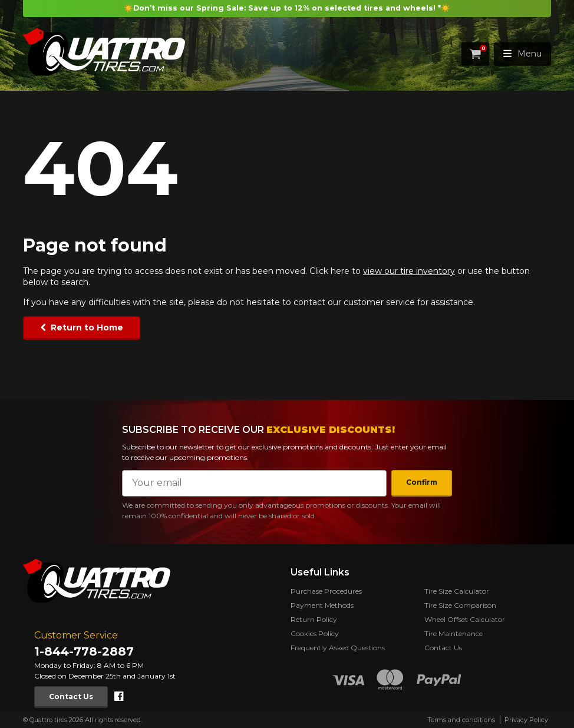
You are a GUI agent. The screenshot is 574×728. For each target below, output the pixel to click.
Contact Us (71, 696)
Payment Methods (322, 605)
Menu (522, 54)
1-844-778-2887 (84, 651)
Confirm (422, 482)
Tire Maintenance (453, 633)
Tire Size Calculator (457, 591)
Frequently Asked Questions (338, 648)
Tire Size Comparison (460, 605)
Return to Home (87, 327)
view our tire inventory (409, 271)
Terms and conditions (461, 720)
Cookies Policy (315, 633)
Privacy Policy (526, 720)
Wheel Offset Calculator (465, 619)
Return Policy (314, 619)
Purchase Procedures (326, 591)
